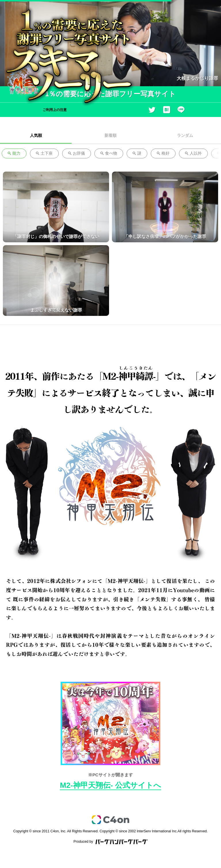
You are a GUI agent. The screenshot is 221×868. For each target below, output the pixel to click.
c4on (110, 820)
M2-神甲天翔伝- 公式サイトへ (110, 785)
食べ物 (109, 153)
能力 (14, 153)
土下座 (44, 153)
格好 (163, 153)
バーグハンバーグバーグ (122, 842)
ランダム (185, 136)
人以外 (193, 153)
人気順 (36, 136)
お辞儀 (77, 153)
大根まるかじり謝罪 (197, 78)
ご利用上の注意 (55, 110)
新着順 (110, 136)
